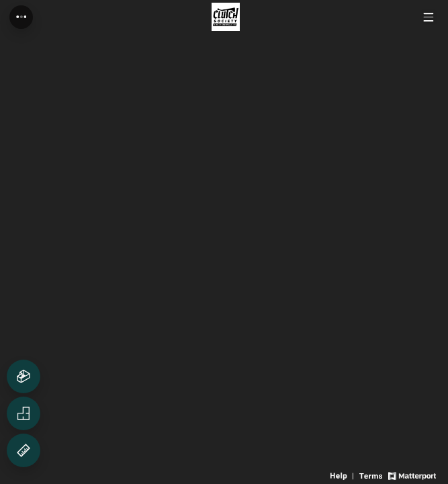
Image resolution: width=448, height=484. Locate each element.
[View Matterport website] (412, 475)
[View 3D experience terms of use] (372, 475)
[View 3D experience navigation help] (343, 475)
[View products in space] (428, 17)
